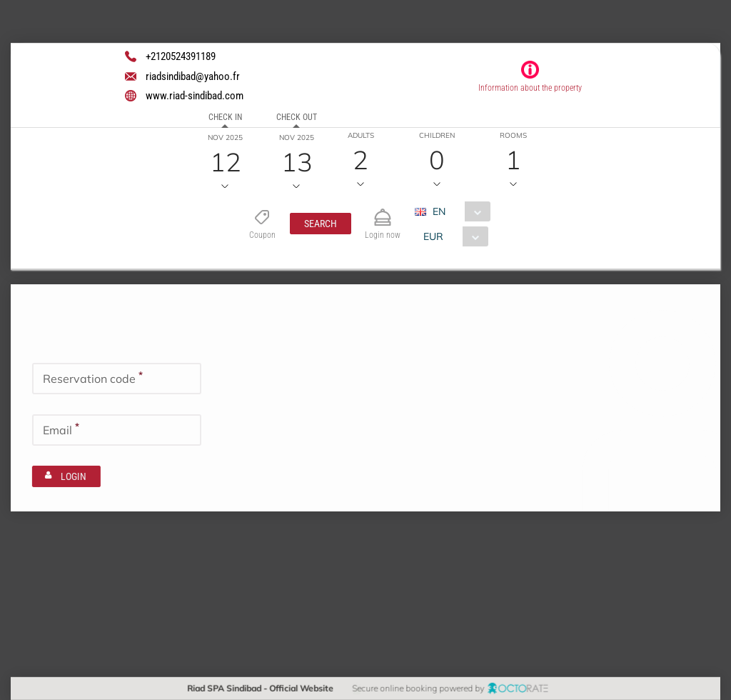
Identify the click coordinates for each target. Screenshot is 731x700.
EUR (433, 236)
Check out (297, 117)
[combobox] (457, 211)
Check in (225, 117)
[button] (320, 224)
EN (438, 211)
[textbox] (117, 379)
